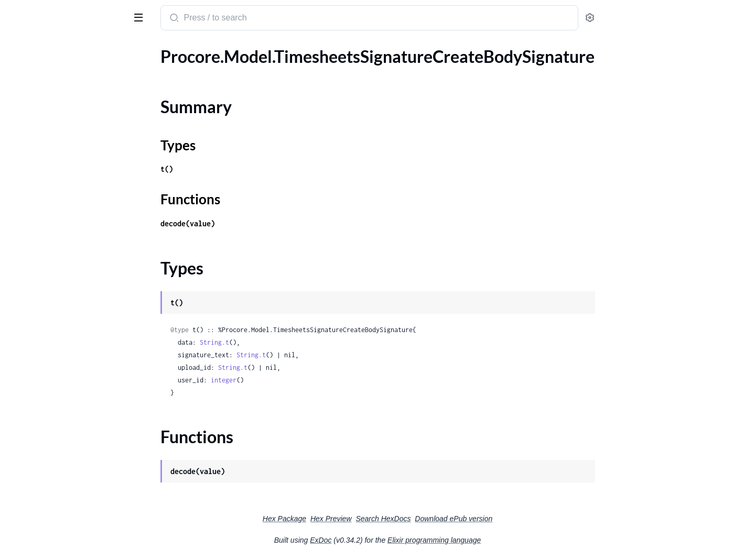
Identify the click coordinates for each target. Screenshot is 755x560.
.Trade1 (21, 204)
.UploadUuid (31, 373)
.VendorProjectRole (43, 501)
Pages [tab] (19, 49)
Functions (35, 114)
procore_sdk (36, 13)
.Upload (22, 303)
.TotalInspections (38, 175)
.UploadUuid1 (33, 387)
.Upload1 (24, 317)
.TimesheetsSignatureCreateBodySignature (75, 70)
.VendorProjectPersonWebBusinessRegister (75, 486)
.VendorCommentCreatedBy (59, 458)
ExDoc (399, 540)
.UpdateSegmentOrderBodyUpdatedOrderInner (75, 288)
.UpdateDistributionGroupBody (66, 260)
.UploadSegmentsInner (49, 359)
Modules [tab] (59, 49)
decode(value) (266, 223)
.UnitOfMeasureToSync (50, 246)
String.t (293, 342)
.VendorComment (40, 430)
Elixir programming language (513, 540)
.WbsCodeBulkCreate (47, 529)
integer (302, 380)
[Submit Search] (252, 19)
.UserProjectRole (39, 416)
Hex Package (363, 519)
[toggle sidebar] (144, 17)
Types (28, 101)
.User (17, 402)
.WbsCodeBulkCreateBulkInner (65, 543)
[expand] (147, 71)
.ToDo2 (20, 161)
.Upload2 (24, 331)
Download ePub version (532, 519)
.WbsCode (26, 515)
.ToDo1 (20, 147)
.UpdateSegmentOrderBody (58, 274)
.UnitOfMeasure (37, 232)
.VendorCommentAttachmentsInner (73, 444)
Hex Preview (410, 519)
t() (245, 169)
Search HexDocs (462, 519)
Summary (34, 89)
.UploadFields (33, 345)
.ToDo (18, 133)
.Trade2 (21, 218)
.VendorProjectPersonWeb (56, 472)
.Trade (19, 189)
